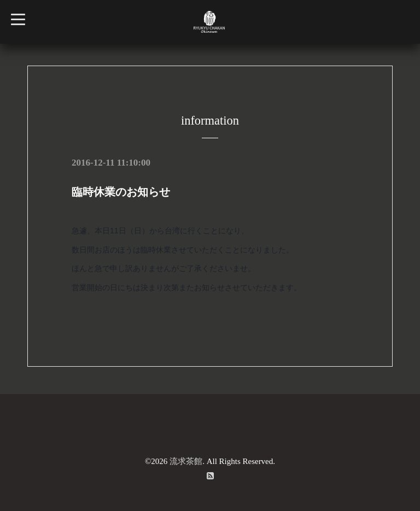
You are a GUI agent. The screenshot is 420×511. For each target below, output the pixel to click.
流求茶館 (186, 461)
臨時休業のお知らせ (121, 192)
